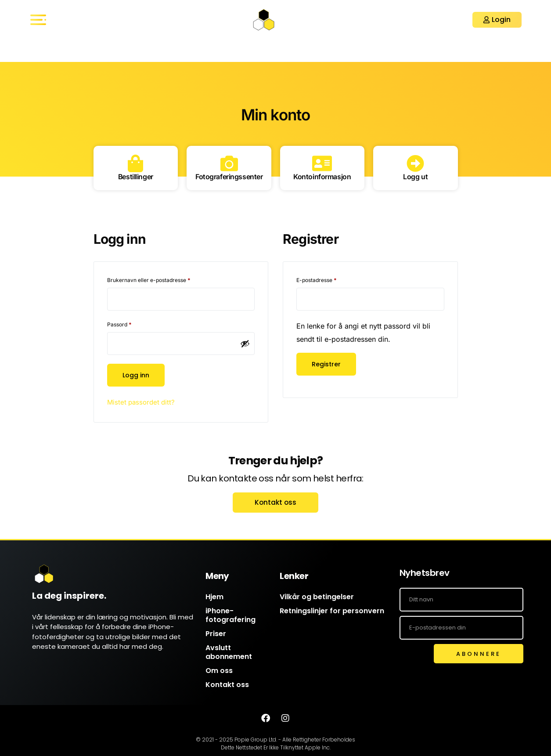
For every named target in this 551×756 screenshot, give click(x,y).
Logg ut (416, 177)
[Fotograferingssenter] (231, 163)
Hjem (214, 597)
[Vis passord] (245, 344)
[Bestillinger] (136, 163)
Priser (216, 634)
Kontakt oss (227, 685)
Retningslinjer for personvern (332, 611)
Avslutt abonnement (229, 652)
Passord (130, 324)
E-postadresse (327, 279)
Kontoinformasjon (322, 177)
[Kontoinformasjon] (322, 163)
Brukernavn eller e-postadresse (159, 279)
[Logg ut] (415, 163)
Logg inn (137, 375)
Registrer (327, 364)
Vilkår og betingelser (317, 597)
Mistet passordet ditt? (143, 402)
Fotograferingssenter (231, 177)
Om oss (219, 671)
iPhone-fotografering (230, 615)
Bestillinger (136, 177)
